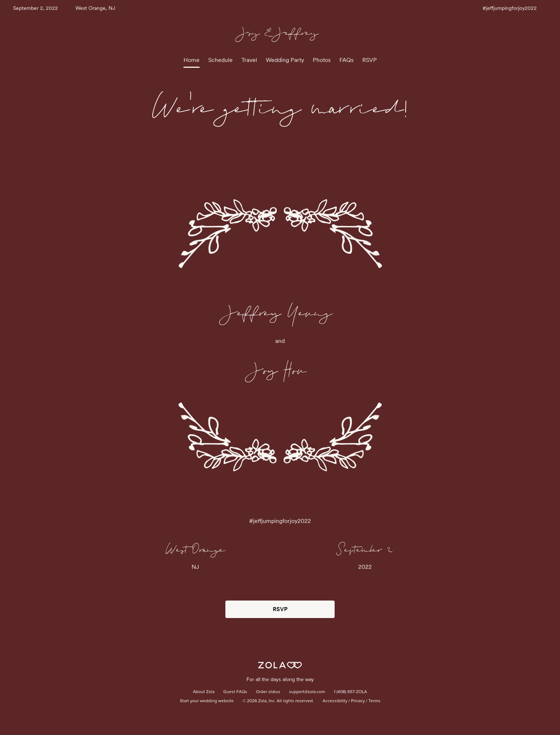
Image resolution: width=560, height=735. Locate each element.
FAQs (346, 60)
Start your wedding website (207, 701)
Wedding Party (285, 60)
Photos (322, 60)
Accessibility (335, 701)
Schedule (220, 60)
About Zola (204, 692)
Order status (268, 692)
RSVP (370, 60)
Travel (249, 60)
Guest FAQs (235, 692)
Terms (374, 701)
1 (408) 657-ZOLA (350, 692)
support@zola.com (307, 692)
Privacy (358, 701)
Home (192, 60)
